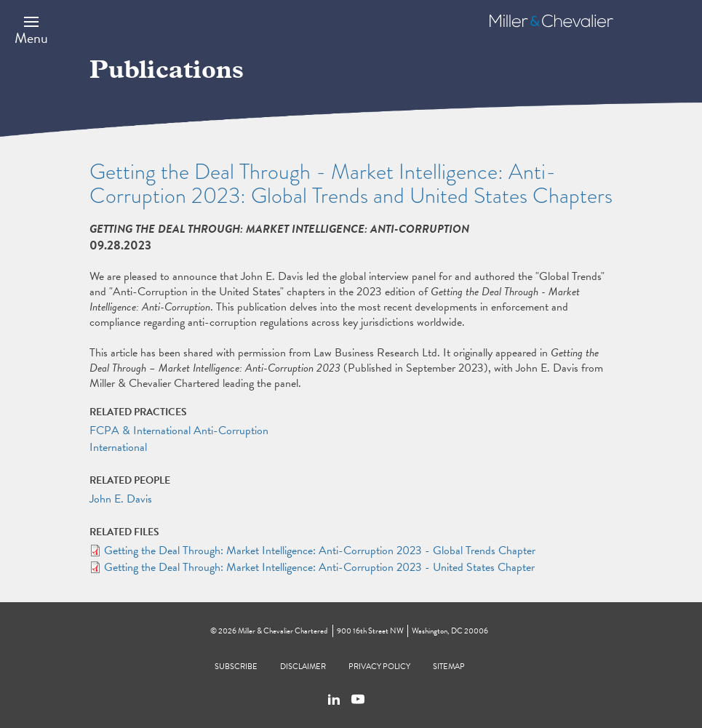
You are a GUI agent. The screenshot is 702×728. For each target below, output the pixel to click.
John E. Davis (121, 499)
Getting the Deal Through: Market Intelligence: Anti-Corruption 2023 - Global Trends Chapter (320, 551)
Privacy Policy (379, 667)
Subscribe (236, 667)
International (118, 447)
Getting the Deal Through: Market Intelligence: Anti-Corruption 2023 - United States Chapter (319, 567)
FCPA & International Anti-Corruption (179, 431)
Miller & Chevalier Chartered (283, 631)
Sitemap (449, 667)
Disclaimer (303, 667)
